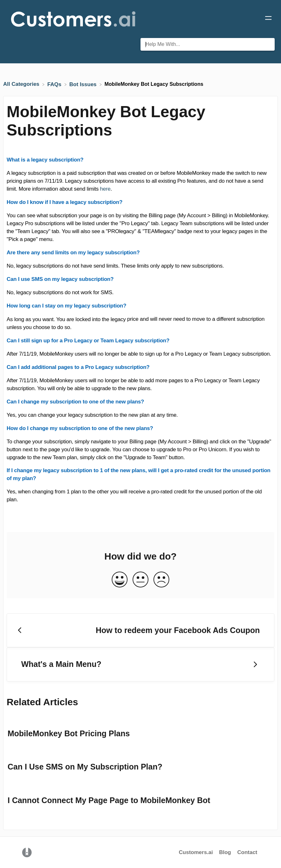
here (105, 189)
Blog (226, 852)
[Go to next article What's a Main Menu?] (140, 664)
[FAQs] (55, 84)
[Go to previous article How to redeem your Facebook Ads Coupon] (140, 630)
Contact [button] (247, 852)
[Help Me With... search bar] (208, 44)
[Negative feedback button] (161, 580)
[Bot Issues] (84, 84)
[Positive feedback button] (120, 580)
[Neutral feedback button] (140, 580)
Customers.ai (196, 852)
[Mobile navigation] (268, 19)
